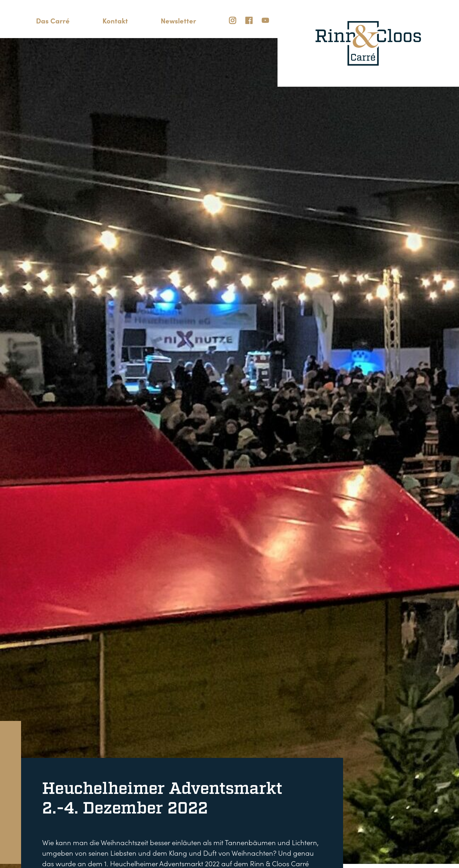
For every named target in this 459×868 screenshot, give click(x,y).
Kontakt (115, 20)
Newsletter (178, 20)
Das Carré (53, 20)
